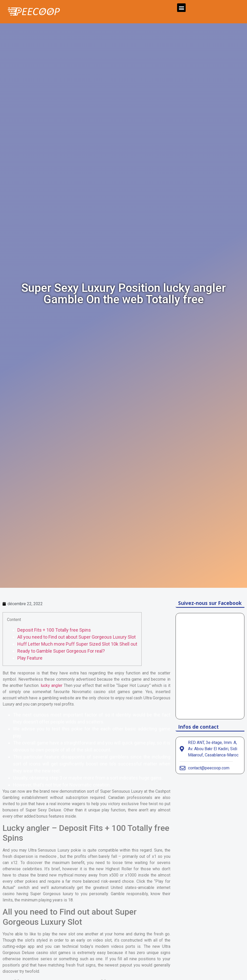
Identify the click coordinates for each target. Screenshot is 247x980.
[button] (181, 8)
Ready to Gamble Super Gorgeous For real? (61, 651)
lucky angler (52, 685)
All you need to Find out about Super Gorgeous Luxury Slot (77, 637)
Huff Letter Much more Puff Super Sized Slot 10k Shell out (77, 644)
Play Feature (30, 658)
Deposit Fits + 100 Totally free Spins (54, 630)
